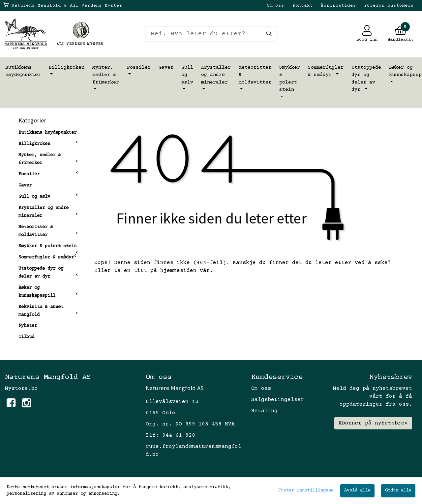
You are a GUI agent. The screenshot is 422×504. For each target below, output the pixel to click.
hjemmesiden (178, 271)
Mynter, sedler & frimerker (106, 75)
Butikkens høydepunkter (23, 71)
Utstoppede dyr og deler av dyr (366, 79)
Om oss (275, 6)
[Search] (211, 34)
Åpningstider (338, 6)
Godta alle (398, 490)
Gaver (166, 67)
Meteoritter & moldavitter (255, 75)
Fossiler (139, 67)
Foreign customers (389, 6)
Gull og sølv (187, 75)
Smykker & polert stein (290, 79)
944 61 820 (179, 435)
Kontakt (303, 6)
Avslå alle (357, 490)
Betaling (264, 411)
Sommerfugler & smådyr (326, 71)
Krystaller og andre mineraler (216, 75)
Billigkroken (67, 67)
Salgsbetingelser (278, 400)
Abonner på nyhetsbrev (373, 423)
